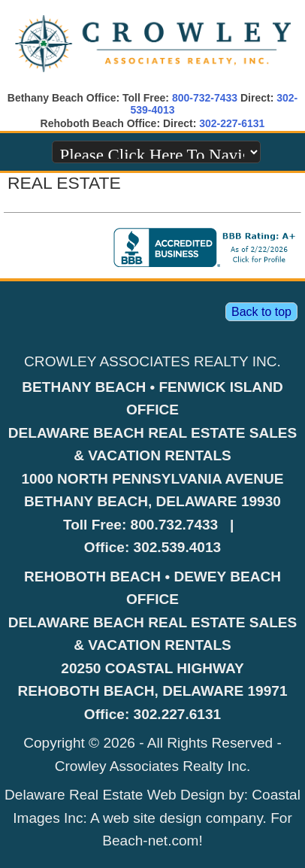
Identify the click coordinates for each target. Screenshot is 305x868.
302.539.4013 (178, 547)
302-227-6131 (232, 123)
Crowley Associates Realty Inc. (153, 766)
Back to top (261, 312)
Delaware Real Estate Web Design (115, 795)
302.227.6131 (178, 714)
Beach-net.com (150, 841)
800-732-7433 (205, 98)
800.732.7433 (175, 525)
